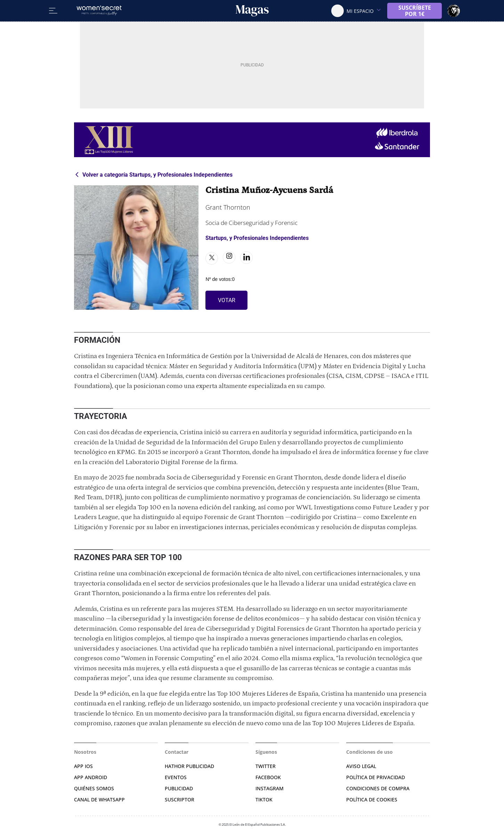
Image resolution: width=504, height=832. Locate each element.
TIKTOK (264, 799)
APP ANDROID (91, 777)
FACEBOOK (268, 777)
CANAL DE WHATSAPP (99, 799)
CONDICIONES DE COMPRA (378, 788)
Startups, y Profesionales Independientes (257, 238)
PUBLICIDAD (179, 788)
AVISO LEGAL (361, 766)
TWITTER (266, 766)
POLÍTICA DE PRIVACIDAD (376, 777)
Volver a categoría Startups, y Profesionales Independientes (157, 175)
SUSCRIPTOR (180, 799)
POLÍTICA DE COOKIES (372, 799)
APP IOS (83, 766)
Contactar (177, 752)
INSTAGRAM (270, 788)
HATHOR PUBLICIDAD (189, 766)
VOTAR (227, 300)
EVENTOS (176, 777)
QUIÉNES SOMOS (94, 788)
